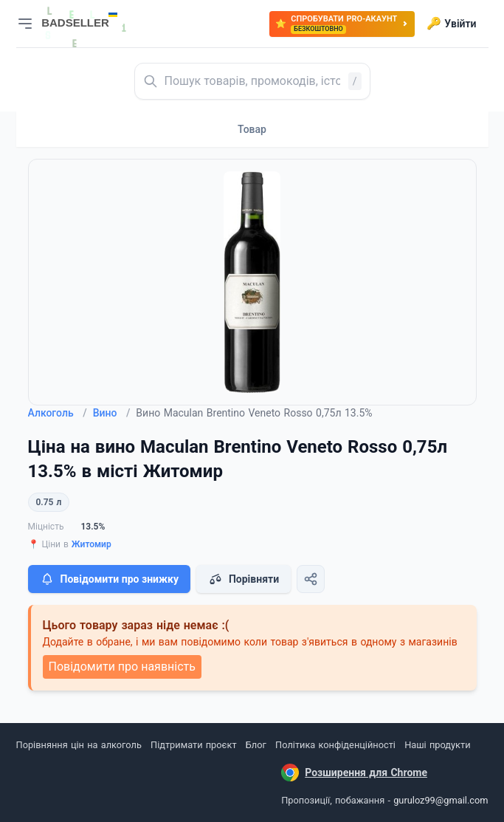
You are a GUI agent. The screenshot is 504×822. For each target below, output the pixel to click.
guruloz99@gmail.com (441, 800)
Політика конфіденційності (335, 745)
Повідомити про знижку (109, 579)
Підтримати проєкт (193, 745)
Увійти (451, 24)
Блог (256, 745)
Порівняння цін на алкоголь (79, 745)
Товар (252, 129)
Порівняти (244, 579)
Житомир (92, 544)
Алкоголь (58, 413)
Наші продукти (437, 745)
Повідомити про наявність (122, 667)
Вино (112, 413)
